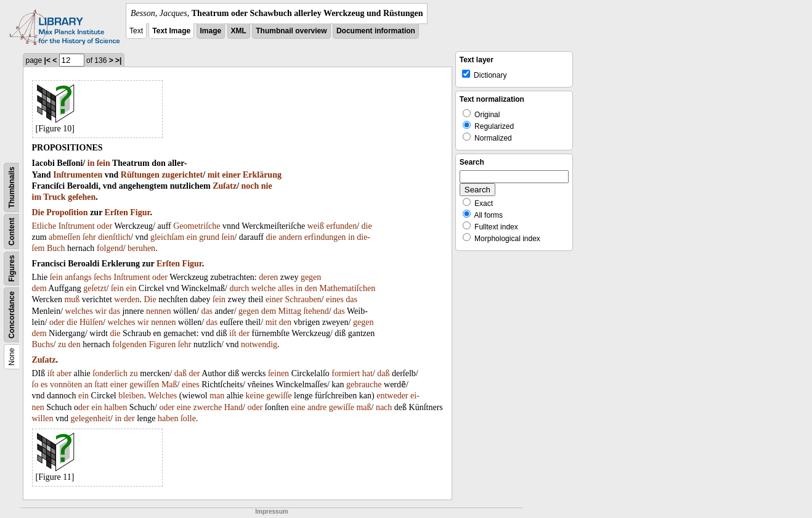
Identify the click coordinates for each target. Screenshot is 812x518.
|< (47, 60)
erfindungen (325, 237)
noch (250, 186)
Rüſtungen (140, 175)
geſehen (82, 197)
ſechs (103, 277)
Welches (162, 396)
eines (335, 299)
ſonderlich (110, 373)
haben (168, 418)
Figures (12, 269)
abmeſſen (64, 237)
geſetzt (95, 288)
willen (43, 418)
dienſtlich (114, 237)
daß (181, 373)
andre (317, 407)
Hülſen (91, 322)
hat (367, 373)
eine (184, 407)
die (367, 226)
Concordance (12, 315)
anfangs (78, 277)
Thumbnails (12, 187)
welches (79, 311)
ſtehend (316, 311)
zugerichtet (182, 175)
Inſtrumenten (78, 175)
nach (384, 407)
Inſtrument (77, 226)
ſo (35, 384)
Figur (140, 212)
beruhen (141, 248)
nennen (158, 311)
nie (267, 186)
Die (38, 212)
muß (72, 299)
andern (290, 237)
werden (127, 299)
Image (211, 31)
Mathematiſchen (347, 288)
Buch (56, 248)
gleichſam (167, 237)
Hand (233, 407)
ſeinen (278, 373)
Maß (169, 384)
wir (101, 311)
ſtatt (101, 384)
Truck (54, 197)
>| (118, 60)
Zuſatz (225, 186)
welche (264, 288)
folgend (110, 248)
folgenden (129, 344)
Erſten (116, 212)
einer (231, 175)
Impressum (271, 512)
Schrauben (303, 299)
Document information (376, 31)
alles (286, 288)
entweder (392, 396)
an (88, 384)
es (44, 384)
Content (12, 232)
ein (192, 237)
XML (239, 31)
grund (209, 237)
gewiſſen (144, 384)
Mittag (290, 311)
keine (255, 396)
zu (62, 344)
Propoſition (67, 212)
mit (214, 175)
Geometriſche (197, 226)
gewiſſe (279, 396)
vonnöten (66, 384)
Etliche (44, 226)
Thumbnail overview (291, 31)
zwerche (208, 407)
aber (64, 373)
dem (39, 288)
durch (239, 288)
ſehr (89, 237)
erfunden (341, 226)
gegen (311, 277)
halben (116, 407)
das (351, 299)
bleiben (131, 396)
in (91, 163)
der (244, 333)
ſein (104, 163)
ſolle (188, 418)
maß (363, 407)
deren (268, 277)
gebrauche (364, 384)
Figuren (163, 344)
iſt (233, 333)
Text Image (171, 31)
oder (104, 226)
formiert (346, 373)
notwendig (259, 344)
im (37, 197)
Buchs (43, 344)
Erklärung (262, 175)
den (311, 288)
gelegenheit (91, 418)
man (217, 396)
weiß (316, 226)
